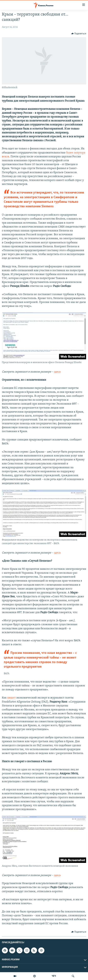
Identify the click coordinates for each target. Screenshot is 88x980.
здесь (57, 372)
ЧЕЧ (54, 976)
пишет (11, 698)
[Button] (79, 34)
